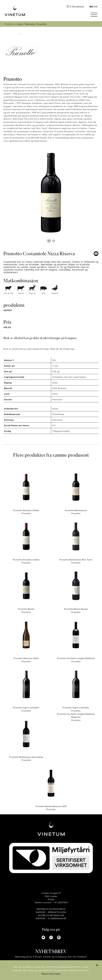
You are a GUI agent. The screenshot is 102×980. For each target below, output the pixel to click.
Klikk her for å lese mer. (63, 349)
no (91, 6)
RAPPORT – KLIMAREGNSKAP (51, 918)
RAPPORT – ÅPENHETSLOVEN (51, 912)
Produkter (10, 24)
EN (96, 6)
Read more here (51, 974)
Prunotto (13, 79)
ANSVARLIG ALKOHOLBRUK (51, 909)
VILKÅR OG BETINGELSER (51, 915)
